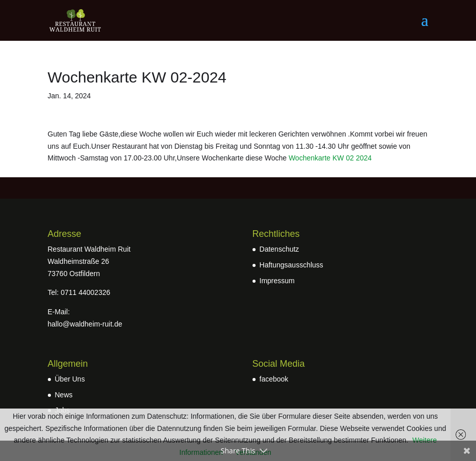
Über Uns (70, 379)
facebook (274, 379)
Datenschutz (279, 249)
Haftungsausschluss (291, 265)
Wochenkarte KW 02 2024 (330, 158)
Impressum (277, 281)
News (64, 395)
